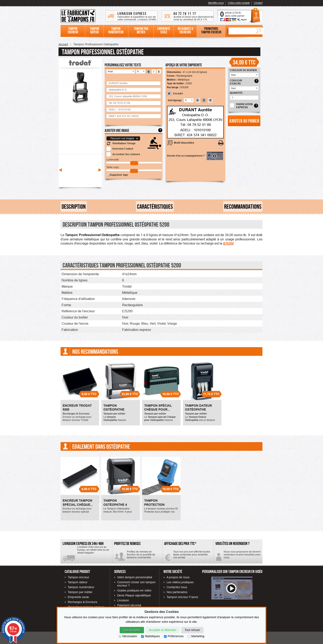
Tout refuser (192, 630)
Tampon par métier (80, 592)
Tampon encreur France (182, 597)
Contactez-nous (238, 556)
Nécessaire (128, 636)
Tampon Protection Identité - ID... (155, 505)
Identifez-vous (216, 3)
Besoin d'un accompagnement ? (195, 156)
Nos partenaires (177, 592)
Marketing (196, 636)
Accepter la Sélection (163, 630)
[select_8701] (256, 88)
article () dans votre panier (235, 14)
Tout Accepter (132, 630)
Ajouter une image (117, 130)
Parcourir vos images (122, 138)
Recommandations (243, 206)
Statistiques (150, 636)
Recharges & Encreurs (83, 602)
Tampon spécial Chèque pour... (158, 408)
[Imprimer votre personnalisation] (221, 143)
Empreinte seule (78, 597)
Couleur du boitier (243, 70)
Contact (258, 3)
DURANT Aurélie (195, 110)
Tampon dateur (78, 582)
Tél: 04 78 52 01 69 (195, 125)
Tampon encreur (78, 577)
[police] (132, 71)
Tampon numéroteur (81, 587)
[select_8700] (256, 75)
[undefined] (191, 100)
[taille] (143, 71)
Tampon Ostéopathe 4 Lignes (115, 505)
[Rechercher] (241, 31)
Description (74, 206)
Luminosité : (113, 160)
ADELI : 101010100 (195, 130)
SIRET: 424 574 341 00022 (195, 135)
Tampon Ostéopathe (114, 408)
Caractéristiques (155, 206)
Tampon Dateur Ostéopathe (198, 408)
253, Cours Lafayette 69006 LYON (195, 120)
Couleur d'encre (236, 82)
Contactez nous (177, 587)
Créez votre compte (239, 3)
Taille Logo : (113, 167)
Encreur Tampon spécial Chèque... (78, 503)
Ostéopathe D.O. (195, 115)
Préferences (174, 636)
